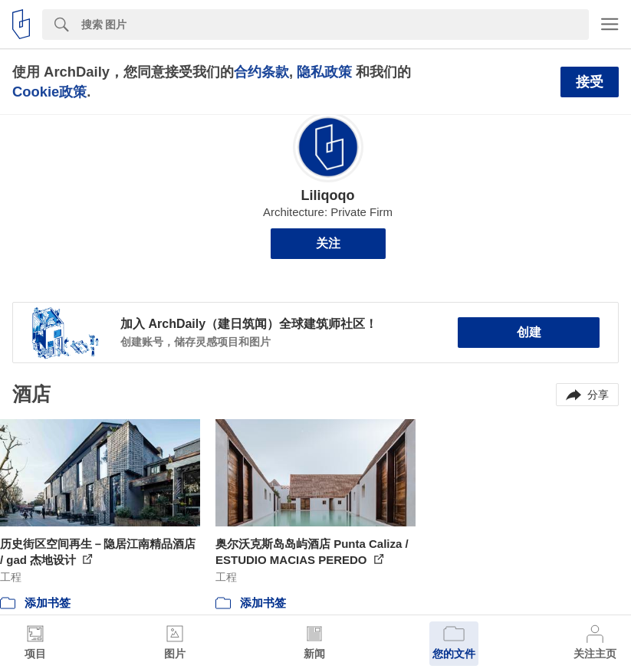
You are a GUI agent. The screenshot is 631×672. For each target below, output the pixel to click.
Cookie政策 (49, 92)
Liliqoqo (328, 195)
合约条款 (261, 72)
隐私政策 (324, 72)
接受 (590, 82)
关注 (328, 243)
